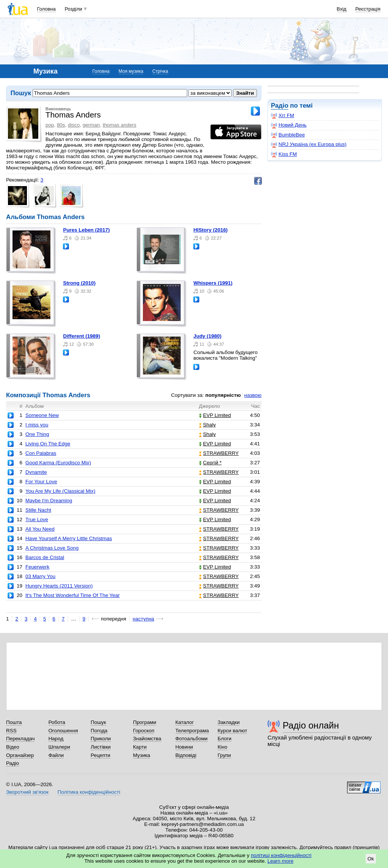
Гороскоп (144, 731)
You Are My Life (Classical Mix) (60, 491)
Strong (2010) (79, 283)
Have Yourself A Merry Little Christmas (69, 538)
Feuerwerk (37, 567)
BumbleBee (288, 135)
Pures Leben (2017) (86, 230)
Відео (13, 747)
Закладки (228, 722)
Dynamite (36, 472)
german (91, 125)
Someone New (42, 415)
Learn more (281, 861)
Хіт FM (282, 116)
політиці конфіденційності (281, 855)
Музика (142, 755)
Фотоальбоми (192, 739)
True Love (37, 519)
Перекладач (20, 739)
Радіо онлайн (311, 725)
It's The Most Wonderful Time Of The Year (73, 595)
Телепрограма (192, 731)
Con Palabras (41, 453)
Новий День (289, 125)
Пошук (98, 722)
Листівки (101, 747)
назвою (253, 395)
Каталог (185, 722)
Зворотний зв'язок (27, 792)
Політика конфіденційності (89, 792)
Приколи (101, 739)
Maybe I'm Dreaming (49, 501)
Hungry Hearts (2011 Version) (59, 586)
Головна (46, 9)
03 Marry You (40, 576)
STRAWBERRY (219, 453)
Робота (57, 722)
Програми (145, 722)
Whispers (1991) (213, 283)
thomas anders (120, 125)
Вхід (342, 9)
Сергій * (210, 463)
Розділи (74, 9)
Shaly (207, 425)
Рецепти (100, 755)
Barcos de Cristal (45, 557)
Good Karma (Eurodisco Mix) (58, 463)
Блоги (225, 739)
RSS (11, 731)
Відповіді (186, 755)
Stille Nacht (38, 510)
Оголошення (63, 731)
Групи (224, 755)
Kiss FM (284, 154)
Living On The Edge (48, 444)
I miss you (37, 425)
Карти (140, 747)
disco (74, 125)
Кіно (222, 747)
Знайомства (147, 739)
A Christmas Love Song (52, 548)
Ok (371, 859)
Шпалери (59, 747)
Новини (184, 747)
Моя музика (131, 71)
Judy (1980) (207, 336)
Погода (99, 731)
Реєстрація (368, 9)
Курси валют (232, 731)
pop (50, 125)
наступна (143, 619)
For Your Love (41, 482)
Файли (56, 755)
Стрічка (160, 71)
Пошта (14, 722)
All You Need (40, 529)
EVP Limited (215, 415)
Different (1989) (81, 336)
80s (61, 125)
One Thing (37, 434)
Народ (56, 739)
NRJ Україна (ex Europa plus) (309, 144)
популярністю (223, 395)
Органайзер (20, 755)
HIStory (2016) (210, 230)
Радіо (280, 106)
